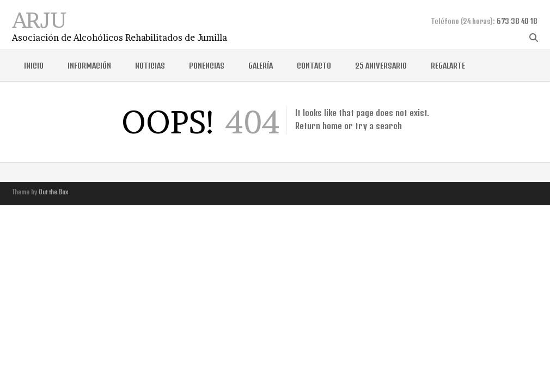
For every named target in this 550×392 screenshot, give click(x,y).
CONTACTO (314, 66)
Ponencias (207, 66)
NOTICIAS (150, 66)
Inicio (34, 66)
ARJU (39, 19)
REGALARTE (448, 66)
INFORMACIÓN (89, 66)
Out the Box (53, 192)
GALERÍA (261, 66)
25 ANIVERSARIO (381, 66)
